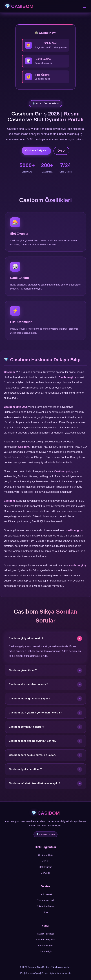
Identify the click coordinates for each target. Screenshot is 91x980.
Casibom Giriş (45, 855)
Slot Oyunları (46, 867)
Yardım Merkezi (45, 900)
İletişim (45, 912)
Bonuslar (46, 873)
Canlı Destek (45, 894)
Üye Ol (61, 151)
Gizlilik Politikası (45, 934)
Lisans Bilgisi (46, 951)
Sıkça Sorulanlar (45, 906)
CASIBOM (22, 6)
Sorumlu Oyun (45, 946)
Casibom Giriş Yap (36, 151)
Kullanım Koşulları (45, 940)
